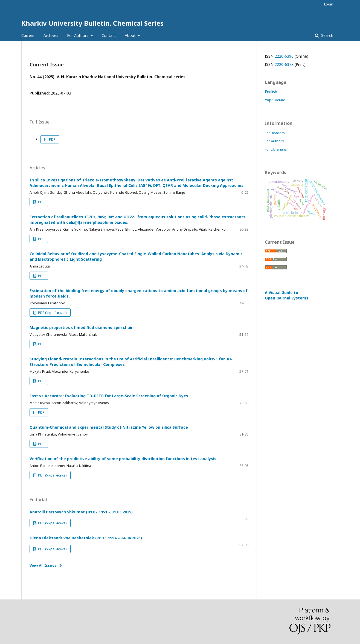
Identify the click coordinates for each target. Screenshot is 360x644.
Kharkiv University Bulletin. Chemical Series (92, 23)
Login (329, 4)
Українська (275, 100)
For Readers (275, 133)
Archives (51, 35)
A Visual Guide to (287, 295)
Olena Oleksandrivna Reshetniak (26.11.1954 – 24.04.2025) (86, 538)
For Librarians (276, 149)
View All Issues (43, 565)
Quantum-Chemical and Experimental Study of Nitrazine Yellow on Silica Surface (109, 427)
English (271, 92)
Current (28, 35)
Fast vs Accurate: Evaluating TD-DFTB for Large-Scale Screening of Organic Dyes (109, 396)
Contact (109, 35)
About (131, 35)
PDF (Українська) (52, 313)
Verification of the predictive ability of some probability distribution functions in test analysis (123, 459)
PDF (52, 139)
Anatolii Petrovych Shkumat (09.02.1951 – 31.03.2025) (81, 512)
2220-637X (284, 64)
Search (327, 35)
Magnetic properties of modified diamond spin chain (82, 327)
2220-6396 (284, 56)
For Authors (78, 35)
